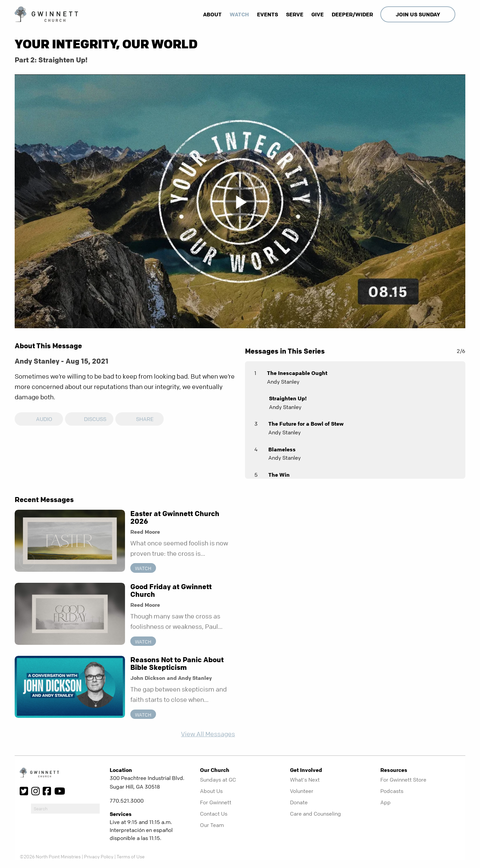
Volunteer (302, 791)
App (385, 802)
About (212, 14)
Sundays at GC (218, 780)
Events (267, 14)
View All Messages (208, 734)
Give (317, 14)
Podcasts (392, 791)
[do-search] (65, 809)
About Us (211, 791)
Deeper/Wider (352, 14)
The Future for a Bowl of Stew (306, 424)
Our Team (212, 825)
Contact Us (214, 814)
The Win (279, 475)
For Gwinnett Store (403, 780)
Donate (299, 802)
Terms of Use (131, 856)
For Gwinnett (216, 802)
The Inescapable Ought (297, 373)
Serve (295, 14)
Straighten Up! (288, 398)
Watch (239, 14)
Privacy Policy (99, 856)
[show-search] (461, 14)
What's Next (305, 780)
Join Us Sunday (418, 14)
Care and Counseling (315, 814)
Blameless (282, 449)
